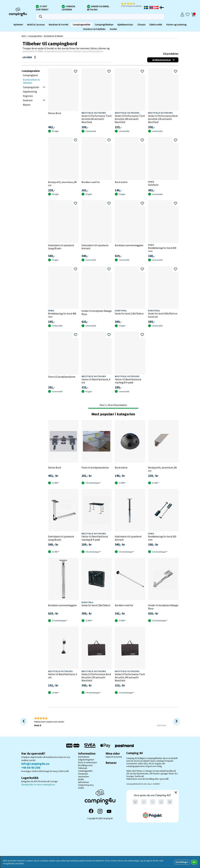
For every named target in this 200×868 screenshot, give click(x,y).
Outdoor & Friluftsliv (94, 29)
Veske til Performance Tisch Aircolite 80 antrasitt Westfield (97, 119)
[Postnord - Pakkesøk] (124, 746)
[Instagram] (100, 811)
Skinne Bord (55, 113)
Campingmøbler (82, 24)
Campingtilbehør (104, 24)
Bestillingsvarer (85, 765)
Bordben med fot (91, 182)
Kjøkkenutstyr (125, 24)
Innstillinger (182, 862)
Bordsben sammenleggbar (129, 245)
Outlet (113, 29)
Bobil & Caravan (36, 24)
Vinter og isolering (176, 24)
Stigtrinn (28, 96)
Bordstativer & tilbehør (54, 36)
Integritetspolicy (86, 785)
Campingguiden (85, 771)
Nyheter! (18, 24)
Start (24, 36)
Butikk (81, 779)
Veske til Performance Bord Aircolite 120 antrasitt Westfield (163, 119)
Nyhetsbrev (84, 782)
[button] (132, 5)
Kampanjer (83, 774)
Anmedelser (84, 757)
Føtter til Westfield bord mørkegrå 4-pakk (128, 381)
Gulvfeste (153, 185)
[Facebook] (91, 811)
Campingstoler (31, 87)
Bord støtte (121, 182)
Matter (27, 105)
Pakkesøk (83, 768)
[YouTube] (109, 811)
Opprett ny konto (114, 757)
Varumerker (84, 776)
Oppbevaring (30, 92)
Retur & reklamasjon (88, 762)
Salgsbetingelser (86, 760)
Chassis (141, 24)
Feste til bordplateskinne (62, 377)
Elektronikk (156, 24)
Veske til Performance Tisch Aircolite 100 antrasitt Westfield (130, 119)
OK (194, 862)
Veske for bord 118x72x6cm (129, 314)
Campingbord (30, 75)
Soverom (28, 100)
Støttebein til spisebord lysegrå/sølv (61, 247)
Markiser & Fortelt (59, 24)
